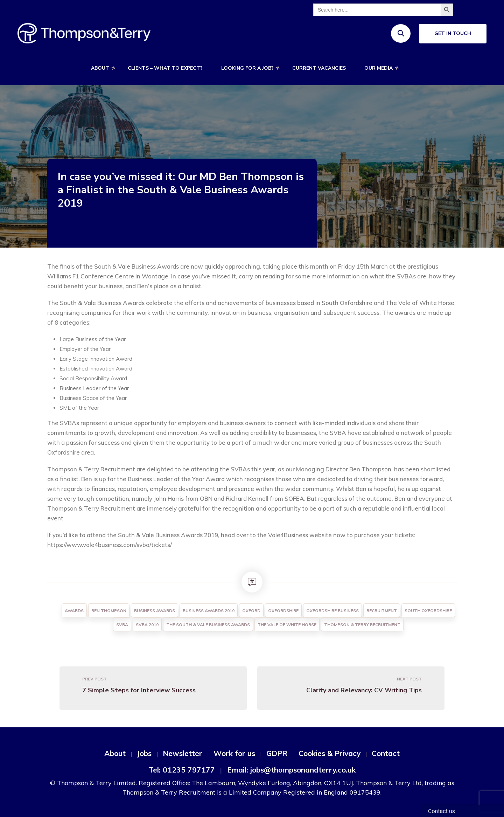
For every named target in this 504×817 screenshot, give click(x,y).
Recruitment (382, 611)
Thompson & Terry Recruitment (362, 625)
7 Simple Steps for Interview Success (139, 690)
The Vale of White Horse (287, 625)
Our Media (379, 68)
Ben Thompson (109, 611)
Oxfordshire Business (332, 611)
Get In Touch (453, 33)
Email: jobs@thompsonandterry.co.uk (291, 770)
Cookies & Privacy (330, 753)
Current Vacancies (319, 68)
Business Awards (155, 611)
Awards (74, 611)
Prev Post (94, 679)
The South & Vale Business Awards (208, 625)
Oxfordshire (283, 611)
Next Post (409, 679)
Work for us (234, 753)
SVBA (122, 625)
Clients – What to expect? (165, 68)
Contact (386, 753)
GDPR (277, 753)
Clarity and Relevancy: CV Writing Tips (364, 690)
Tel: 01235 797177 (182, 770)
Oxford (251, 611)
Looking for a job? (247, 68)
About (100, 68)
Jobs (144, 753)
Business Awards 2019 (209, 611)
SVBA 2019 (147, 625)
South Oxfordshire (428, 611)
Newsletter (183, 753)
